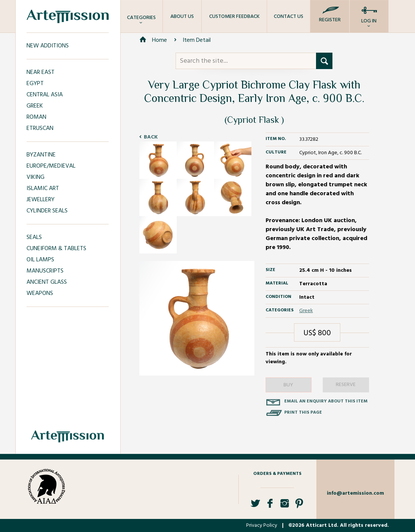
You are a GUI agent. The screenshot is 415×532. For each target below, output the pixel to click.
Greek (306, 311)
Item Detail (197, 40)
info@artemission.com (355, 493)
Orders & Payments (277, 474)
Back (151, 137)
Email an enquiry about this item (326, 401)
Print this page (303, 413)
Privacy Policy (262, 525)
